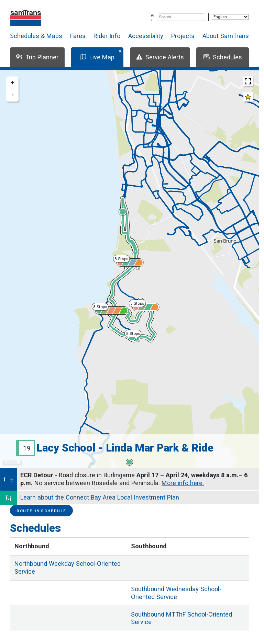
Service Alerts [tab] (160, 57)
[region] (129, 269)
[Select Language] (230, 17)
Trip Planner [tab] (37, 57)
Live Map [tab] (97, 57)
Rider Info (107, 36)
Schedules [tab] (223, 57)
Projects (183, 36)
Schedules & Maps (36, 36)
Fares (78, 36)
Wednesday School (176, 593)
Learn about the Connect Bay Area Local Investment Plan (100, 497)
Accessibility (146, 36)
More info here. (183, 483)
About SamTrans (226, 36)
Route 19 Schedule (41, 511)
